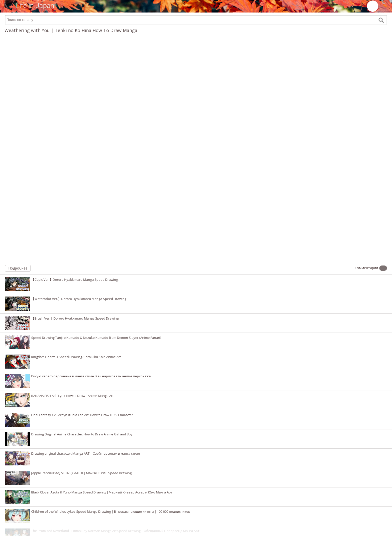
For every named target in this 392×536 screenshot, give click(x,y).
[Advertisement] (196, 528)
